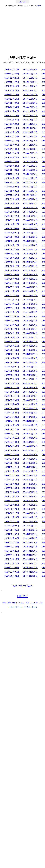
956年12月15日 (30, 90)
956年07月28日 (12, 287)
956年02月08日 (12, 526)
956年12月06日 (30, 103)
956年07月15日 (30, 304)
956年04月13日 (30, 434)
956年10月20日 (12, 170)
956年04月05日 (12, 446)
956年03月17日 (30, 471)
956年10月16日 (30, 174)
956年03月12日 (12, 480)
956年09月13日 (30, 220)
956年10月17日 (12, 174)
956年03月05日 (30, 488)
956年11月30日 (30, 111)
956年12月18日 (30, 86)
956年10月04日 (30, 191)
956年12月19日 (12, 86)
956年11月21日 (30, 124)
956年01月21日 (12, 551)
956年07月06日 (30, 317)
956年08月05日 (30, 275)
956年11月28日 (12, 116)
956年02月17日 (12, 513)
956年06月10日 (12, 354)
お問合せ (27, 607)
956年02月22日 (30, 505)
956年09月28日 (30, 199)
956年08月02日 (30, 279)
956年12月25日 (12, 78)
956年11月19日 (12, 128)
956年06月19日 (12, 342)
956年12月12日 (30, 95)
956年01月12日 (12, 563)
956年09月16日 (30, 216)
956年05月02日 (12, 409)
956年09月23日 (12, 208)
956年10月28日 (30, 157)
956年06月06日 (30, 358)
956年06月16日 (12, 346)
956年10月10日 (30, 183)
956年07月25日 (12, 291)
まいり (23, 2)
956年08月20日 (30, 254)
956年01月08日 (30, 568)
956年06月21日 (30, 337)
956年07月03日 (30, 321)
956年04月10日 (30, 438)
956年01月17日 (30, 555)
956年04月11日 (12, 438)
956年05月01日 (30, 409)
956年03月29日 (30, 455)
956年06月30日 (30, 325)
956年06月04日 (12, 363)
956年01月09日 (12, 568)
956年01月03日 (12, 576)
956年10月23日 (12, 166)
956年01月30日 (12, 538)
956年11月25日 (12, 120)
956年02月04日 (30, 530)
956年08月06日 (12, 275)
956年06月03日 (30, 363)
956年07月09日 (30, 312)
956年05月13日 (30, 392)
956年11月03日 (30, 149)
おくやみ (21, 602)
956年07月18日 (30, 300)
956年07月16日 (12, 304)
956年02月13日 (30, 517)
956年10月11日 (12, 183)
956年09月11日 (12, 224)
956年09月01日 (30, 237)
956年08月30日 (12, 241)
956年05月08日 (12, 400)
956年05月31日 (30, 367)
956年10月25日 (30, 162)
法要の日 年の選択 (22, 586)
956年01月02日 (30, 576)
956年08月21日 (12, 254)
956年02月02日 (12, 534)
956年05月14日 (12, 392)
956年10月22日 (30, 166)
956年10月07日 (30, 187)
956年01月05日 (30, 572)
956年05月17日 (12, 388)
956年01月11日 (30, 563)
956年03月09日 (12, 484)
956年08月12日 (12, 266)
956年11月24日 (30, 120)
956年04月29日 (12, 413)
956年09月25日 (30, 203)
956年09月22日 (30, 208)
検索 (14, 602)
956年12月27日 (30, 74)
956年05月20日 (12, 383)
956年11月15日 (30, 132)
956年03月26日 (30, 459)
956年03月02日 (30, 492)
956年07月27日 (30, 287)
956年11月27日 (30, 116)
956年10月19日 (30, 170)
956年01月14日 (30, 559)
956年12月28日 (12, 74)
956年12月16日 (12, 90)
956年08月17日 (30, 258)
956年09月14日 (12, 220)
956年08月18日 (12, 258)
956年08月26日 (30, 245)
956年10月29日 (12, 157)
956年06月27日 (30, 329)
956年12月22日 (12, 82)
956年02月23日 (12, 505)
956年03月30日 (12, 455)
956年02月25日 (30, 501)
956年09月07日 (30, 229)
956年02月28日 (30, 496)
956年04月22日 (30, 421)
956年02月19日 (30, 509)
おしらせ (34, 602)
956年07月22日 (12, 296)
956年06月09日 (30, 354)
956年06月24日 (30, 333)
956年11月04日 (12, 149)
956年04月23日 (12, 421)
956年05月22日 (30, 379)
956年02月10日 (30, 522)
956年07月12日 (30, 308)
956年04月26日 (12, 417)
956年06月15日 (30, 346)
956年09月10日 (30, 224)
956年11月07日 (12, 145)
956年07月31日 (12, 283)
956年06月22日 (12, 337)
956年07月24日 (30, 291)
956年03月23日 (30, 463)
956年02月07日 (30, 526)
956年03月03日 (12, 492)
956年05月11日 (12, 396)
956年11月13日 (12, 137)
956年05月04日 (30, 404)
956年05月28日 (30, 371)
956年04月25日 (30, 417)
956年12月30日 (30, 70)
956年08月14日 (30, 262)
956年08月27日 (12, 245)
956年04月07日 (30, 442)
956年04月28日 (30, 413)
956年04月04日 (30, 446)
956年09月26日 (12, 203)
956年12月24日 (30, 78)
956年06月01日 (12, 367)
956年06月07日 (12, 358)
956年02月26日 (12, 501)
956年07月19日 (12, 300)
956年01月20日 (30, 551)
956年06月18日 (30, 342)
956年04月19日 (30, 425)
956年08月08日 (30, 270)
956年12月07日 (12, 103)
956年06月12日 (30, 350)
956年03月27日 (12, 459)
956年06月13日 (12, 350)
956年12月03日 (30, 107)
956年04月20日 (12, 425)
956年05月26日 (12, 375)
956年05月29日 (12, 371)
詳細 (39, 5)
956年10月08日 (12, 187)
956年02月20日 (12, 509)
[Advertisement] (22, 31)
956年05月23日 (12, 379)
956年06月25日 (12, 333)
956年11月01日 (12, 153)
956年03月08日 (30, 484)
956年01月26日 (30, 543)
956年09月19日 (30, 212)
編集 (9, 602)
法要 (27, 602)
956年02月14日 (12, 517)
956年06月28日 (12, 329)
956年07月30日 (30, 283)
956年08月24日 (12, 250)
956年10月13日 (30, 178)
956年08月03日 (12, 279)
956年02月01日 (30, 534)
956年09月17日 (12, 216)
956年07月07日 (12, 317)
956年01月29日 (30, 538)
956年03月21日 (12, 467)
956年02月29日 (12, 496)
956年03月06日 (12, 488)
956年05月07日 (30, 400)
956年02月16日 (30, 513)
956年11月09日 (30, 141)
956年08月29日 (30, 241)
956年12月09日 (30, 99)
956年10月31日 (30, 153)
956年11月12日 (30, 137)
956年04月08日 (12, 442)
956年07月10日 (12, 312)
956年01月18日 (12, 555)
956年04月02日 (12, 450)
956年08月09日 (12, 270)
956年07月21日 (30, 296)
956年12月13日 (12, 95)
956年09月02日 (12, 237)
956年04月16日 (30, 430)
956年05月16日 (30, 388)
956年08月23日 (30, 250)
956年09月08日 (12, 229)
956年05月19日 (30, 383)
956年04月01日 (30, 450)
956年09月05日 (12, 233)
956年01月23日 (30, 547)
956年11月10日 (12, 141)
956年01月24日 (12, 547)
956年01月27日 (12, 543)
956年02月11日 (12, 522)
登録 (4, 602)
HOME (22, 596)
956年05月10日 (30, 396)
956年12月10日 (12, 99)
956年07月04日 (12, 321)
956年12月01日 (12, 111)
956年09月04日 (30, 233)
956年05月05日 (12, 404)
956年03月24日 (12, 463)
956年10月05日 (12, 191)
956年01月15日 (12, 559)
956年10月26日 (12, 162)
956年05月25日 (30, 375)
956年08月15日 (12, 262)
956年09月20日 (12, 212)
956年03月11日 (30, 480)
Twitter (34, 607)
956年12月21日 (30, 82)
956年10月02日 (12, 195)
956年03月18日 (12, 471)
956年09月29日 (12, 199)
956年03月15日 (12, 476)
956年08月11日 (30, 266)
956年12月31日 (12, 70)
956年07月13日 (12, 308)
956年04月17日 (12, 430)
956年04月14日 (12, 434)
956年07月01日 (12, 325)
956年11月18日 (30, 128)
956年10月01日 (30, 195)
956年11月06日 (30, 145)
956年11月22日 (12, 124)
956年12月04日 (12, 107)
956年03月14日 (30, 476)
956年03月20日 (30, 467)
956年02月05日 (12, 530)
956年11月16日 (12, 132)
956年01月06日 (12, 572)
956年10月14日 (12, 178)
